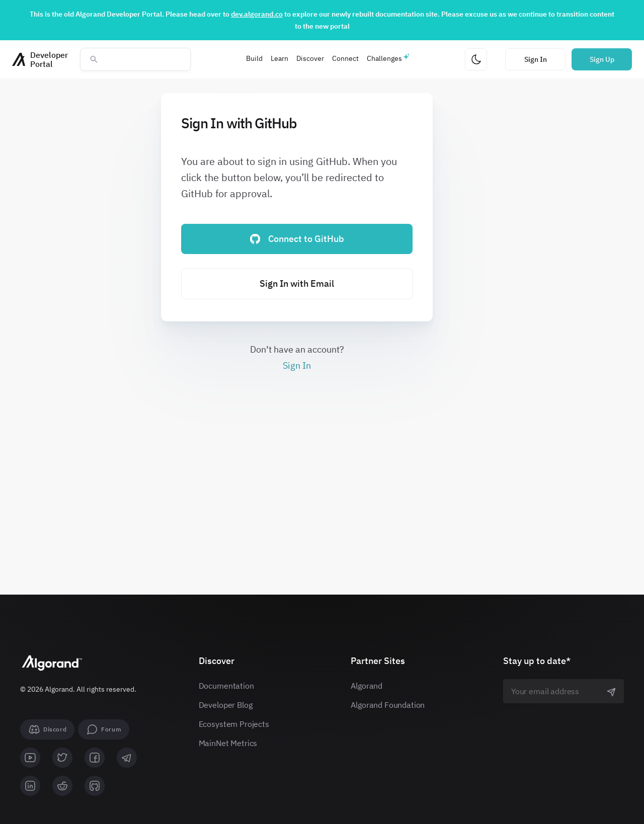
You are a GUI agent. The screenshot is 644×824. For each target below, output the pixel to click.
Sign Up (602, 59)
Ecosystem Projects (234, 724)
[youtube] (30, 758)
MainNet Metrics (228, 743)
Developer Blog (226, 705)
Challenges (384, 58)
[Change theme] (476, 59)
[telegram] (127, 758)
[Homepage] (40, 59)
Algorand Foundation (388, 705)
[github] (95, 786)
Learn (279, 58)
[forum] (104, 729)
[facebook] (95, 758)
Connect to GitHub (297, 239)
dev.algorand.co (257, 14)
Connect (345, 58)
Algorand (367, 686)
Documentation (226, 686)
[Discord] (47, 729)
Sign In (536, 59)
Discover (310, 58)
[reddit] (62, 786)
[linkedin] (30, 786)
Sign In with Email (297, 283)
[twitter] (62, 758)
